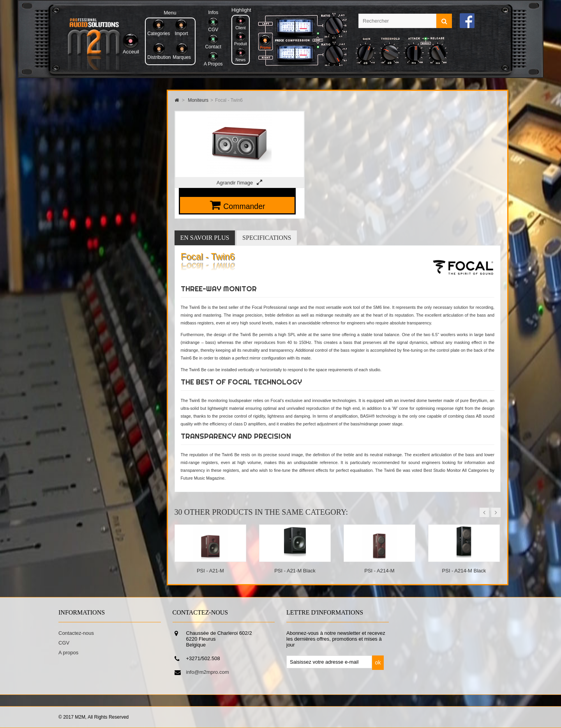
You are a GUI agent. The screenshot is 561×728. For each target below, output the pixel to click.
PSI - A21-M (210, 571)
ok (378, 662)
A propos (68, 653)
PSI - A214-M (379, 571)
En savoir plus (205, 238)
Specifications (267, 238)
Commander (244, 206)
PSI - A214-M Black (464, 571)
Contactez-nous (76, 633)
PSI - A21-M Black (295, 571)
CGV (64, 643)
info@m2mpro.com (208, 672)
